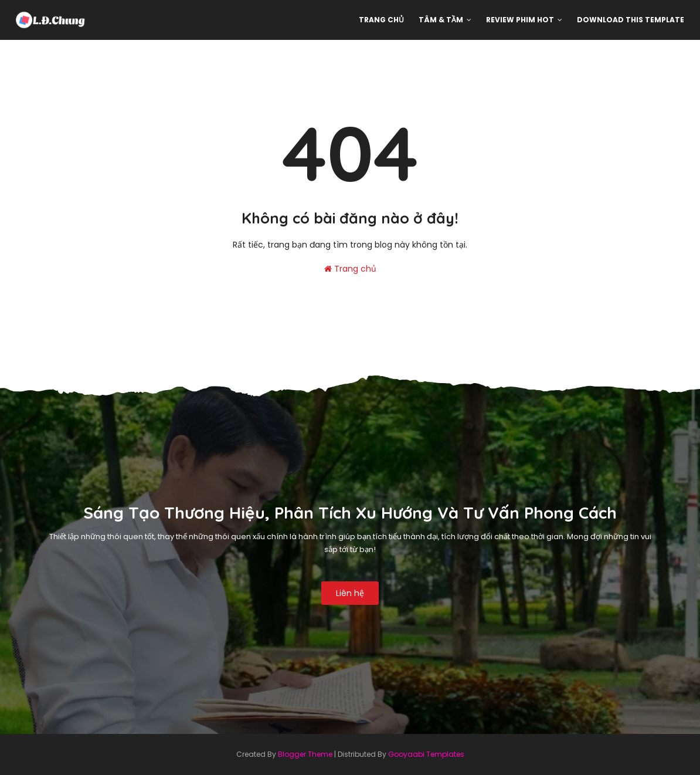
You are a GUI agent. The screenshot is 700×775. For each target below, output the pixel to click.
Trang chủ (350, 269)
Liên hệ (350, 593)
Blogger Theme (305, 754)
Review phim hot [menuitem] (520, 20)
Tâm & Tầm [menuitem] (441, 20)
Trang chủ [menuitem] (381, 20)
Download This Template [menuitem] (631, 20)
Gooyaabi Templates (426, 754)
